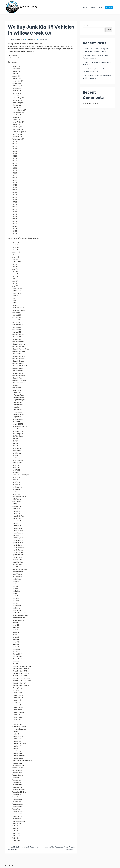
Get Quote (109, 7)
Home (85, 7)
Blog (100, 7)
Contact (93, 7)
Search (85, 25)
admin (11, 40)
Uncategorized (43, 40)
